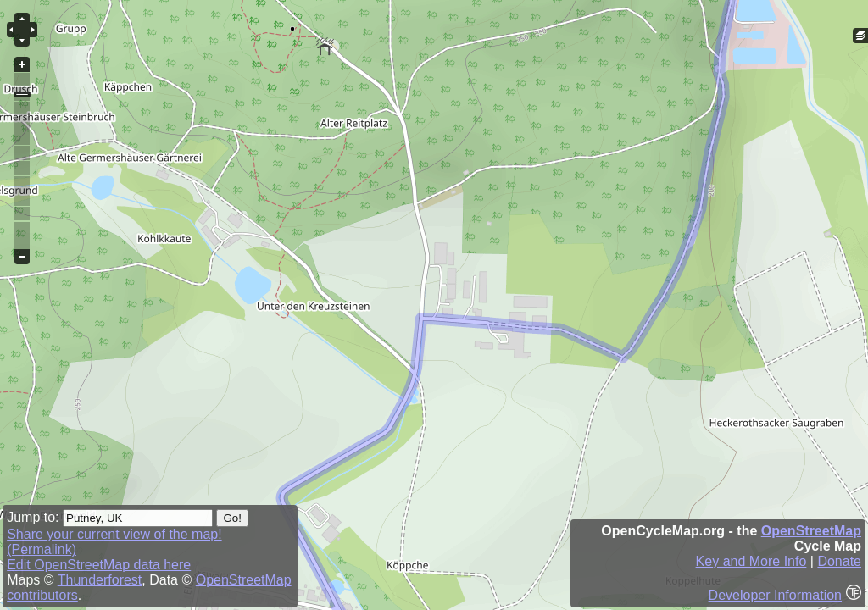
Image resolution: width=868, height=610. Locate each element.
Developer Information (775, 595)
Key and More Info (751, 561)
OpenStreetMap (811, 531)
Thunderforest (100, 580)
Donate (839, 561)
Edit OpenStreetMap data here (99, 565)
